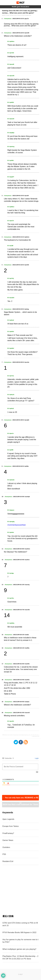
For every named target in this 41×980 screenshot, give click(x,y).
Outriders (6, 847)
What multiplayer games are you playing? (19, 949)
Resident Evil (8, 861)
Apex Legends (8, 819)
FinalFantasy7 (8, 833)
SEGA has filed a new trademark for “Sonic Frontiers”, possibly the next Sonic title (20, 805)
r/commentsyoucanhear (17, 525)
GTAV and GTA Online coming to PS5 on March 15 (20, 924)
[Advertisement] (20, 890)
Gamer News (8, 840)
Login (37, 758)
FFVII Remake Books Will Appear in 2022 (19, 932)
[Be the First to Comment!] (20, 767)
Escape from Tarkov (11, 826)
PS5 (4, 854)
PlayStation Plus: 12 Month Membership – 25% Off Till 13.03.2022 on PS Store (20, 958)
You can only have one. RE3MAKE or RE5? (20, 799)
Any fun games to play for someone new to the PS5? (20, 941)
